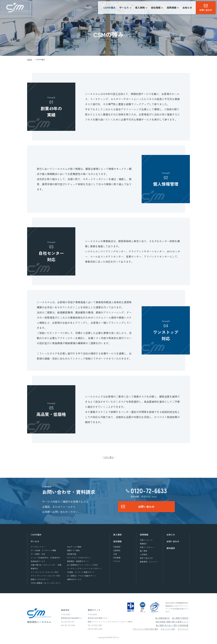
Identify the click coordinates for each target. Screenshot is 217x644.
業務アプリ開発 (73, 550)
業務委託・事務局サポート (78, 561)
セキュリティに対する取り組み (146, 629)
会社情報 (117, 541)
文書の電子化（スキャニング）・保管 (46, 565)
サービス (35, 541)
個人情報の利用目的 (180, 618)
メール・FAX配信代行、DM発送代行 (45, 558)
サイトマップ (183, 629)
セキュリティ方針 (168, 629)
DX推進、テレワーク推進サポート (81, 572)
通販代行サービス (74, 579)
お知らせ (187, 8)
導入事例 (117, 535)
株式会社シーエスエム (18, 8)
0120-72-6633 (149, 490)
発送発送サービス (38, 561)
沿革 (115, 554)
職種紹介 (143, 544)
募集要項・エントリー (149, 562)
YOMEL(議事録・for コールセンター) (45, 583)
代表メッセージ (146, 540)
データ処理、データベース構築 (43, 550)
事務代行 (34, 568)
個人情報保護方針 (162, 618)
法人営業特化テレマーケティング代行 (82, 565)
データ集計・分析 (38, 554)
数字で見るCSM (146, 558)
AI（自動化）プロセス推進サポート (81, 576)
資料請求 (171, 548)
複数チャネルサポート (40, 579)
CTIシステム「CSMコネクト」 (79, 558)
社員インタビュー (147, 547)
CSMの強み (110, 8)
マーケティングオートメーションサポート (84, 568)
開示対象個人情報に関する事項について (172, 622)
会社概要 (117, 558)
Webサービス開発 (74, 547)
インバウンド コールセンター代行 (45, 572)
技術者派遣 (72, 554)
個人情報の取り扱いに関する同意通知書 (172, 625)
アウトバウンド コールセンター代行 (45, 576)
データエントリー (38, 547)
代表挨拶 (117, 547)
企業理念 (117, 550)
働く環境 (143, 551)
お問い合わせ (146, 507)
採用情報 (144, 535)
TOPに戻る (108, 457)
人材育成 (143, 554)
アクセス (117, 561)
